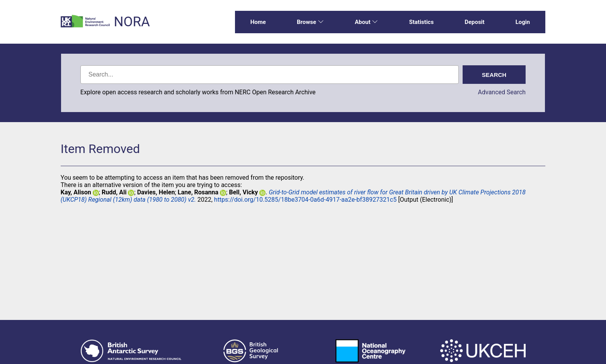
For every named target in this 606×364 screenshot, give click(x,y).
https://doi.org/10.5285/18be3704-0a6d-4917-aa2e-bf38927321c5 (305, 200)
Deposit (475, 22)
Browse (310, 22)
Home (258, 22)
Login (523, 22)
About (366, 22)
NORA (132, 22)
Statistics (421, 22)
